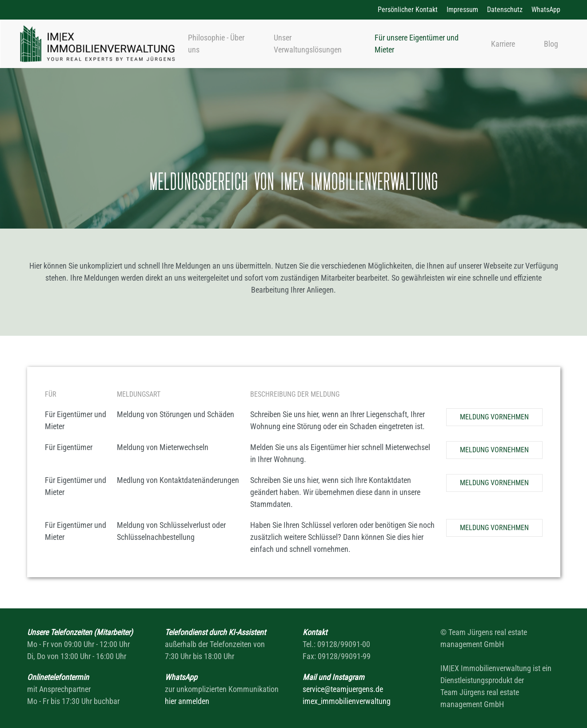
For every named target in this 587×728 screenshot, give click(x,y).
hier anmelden (187, 701)
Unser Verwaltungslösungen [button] (308, 44)
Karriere (503, 44)
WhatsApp (546, 10)
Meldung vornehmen (494, 417)
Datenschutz (505, 10)
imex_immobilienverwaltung (347, 701)
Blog (551, 44)
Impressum (462, 10)
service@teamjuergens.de (343, 689)
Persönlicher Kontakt (408, 10)
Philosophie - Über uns (216, 44)
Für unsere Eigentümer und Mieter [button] (417, 44)
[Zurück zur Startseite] (97, 44)
